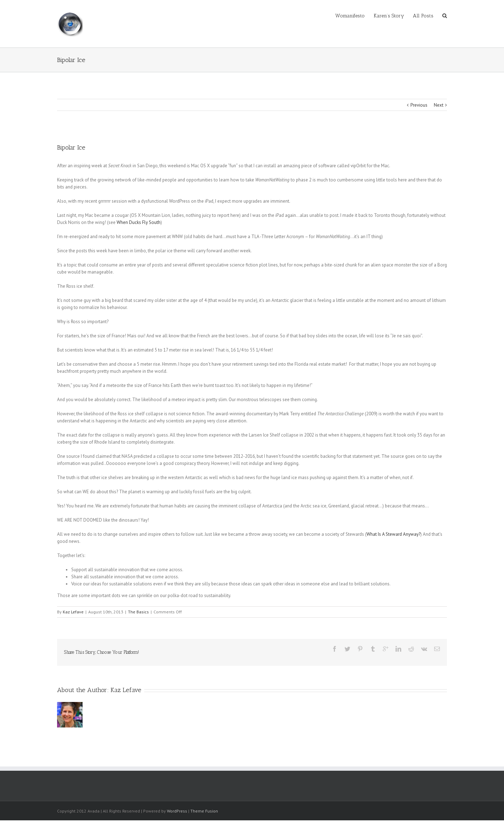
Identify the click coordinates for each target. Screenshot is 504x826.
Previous (419, 105)
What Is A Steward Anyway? (393, 534)
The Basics (138, 612)
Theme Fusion (204, 811)
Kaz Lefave (73, 612)
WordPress (177, 811)
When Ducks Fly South (139, 222)
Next (439, 105)
